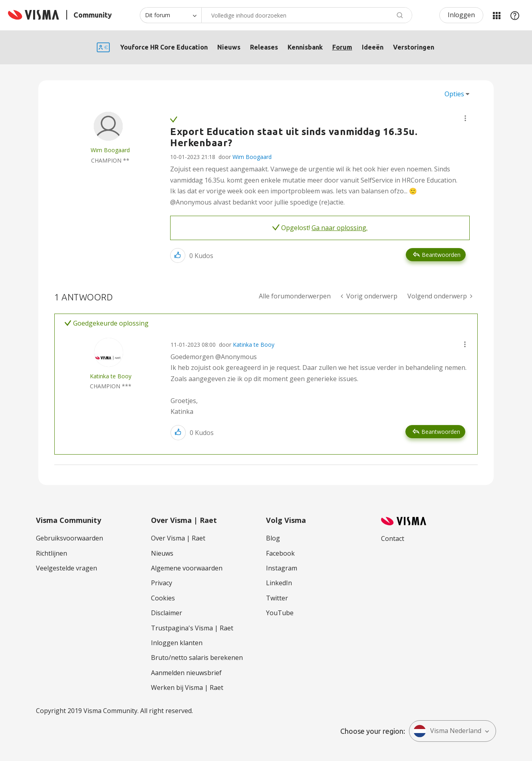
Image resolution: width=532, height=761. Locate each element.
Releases (264, 47)
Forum (342, 47)
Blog (273, 538)
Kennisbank (305, 47)
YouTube (280, 613)
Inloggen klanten (177, 643)
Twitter (277, 598)
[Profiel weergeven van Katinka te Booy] (111, 376)
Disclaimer (167, 613)
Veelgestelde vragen (66, 568)
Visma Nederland (447, 731)
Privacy (162, 583)
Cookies (163, 598)
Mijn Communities (496, 15)
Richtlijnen (52, 553)
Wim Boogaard (252, 157)
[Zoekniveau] (171, 15)
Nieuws (229, 47)
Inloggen (461, 15)
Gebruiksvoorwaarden (69, 538)
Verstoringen (414, 47)
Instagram (282, 568)
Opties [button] (454, 94)
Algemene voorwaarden (187, 568)
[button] (465, 118)
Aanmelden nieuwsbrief (186, 673)
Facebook (280, 553)
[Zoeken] (307, 15)
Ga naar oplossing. (339, 228)
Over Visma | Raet (178, 538)
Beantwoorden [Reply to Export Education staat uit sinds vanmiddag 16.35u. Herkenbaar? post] (441, 255)
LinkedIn (279, 583)
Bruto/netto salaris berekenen (197, 658)
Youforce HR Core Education (164, 47)
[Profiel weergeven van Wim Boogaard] (110, 150)
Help (515, 15)
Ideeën (373, 47)
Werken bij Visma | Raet (187, 687)
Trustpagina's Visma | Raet (192, 628)
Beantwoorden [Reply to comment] (441, 432)
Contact (393, 538)
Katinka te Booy (254, 345)
